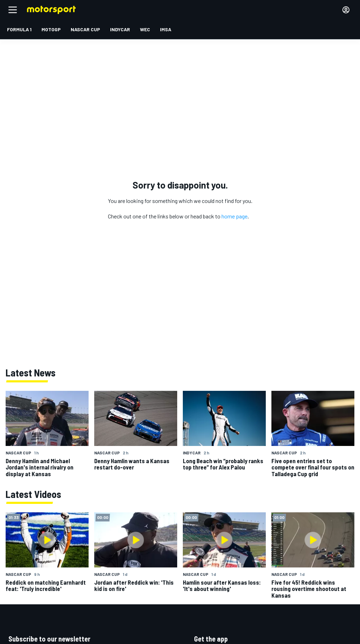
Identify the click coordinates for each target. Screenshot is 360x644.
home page (234, 216)
